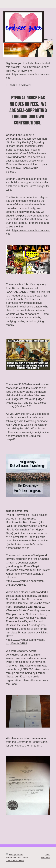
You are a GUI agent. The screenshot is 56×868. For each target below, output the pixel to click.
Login (47, 855)
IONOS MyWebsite (15, 861)
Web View (45, 858)
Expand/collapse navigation (28, 4)
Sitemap (19, 855)
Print (10, 855)
